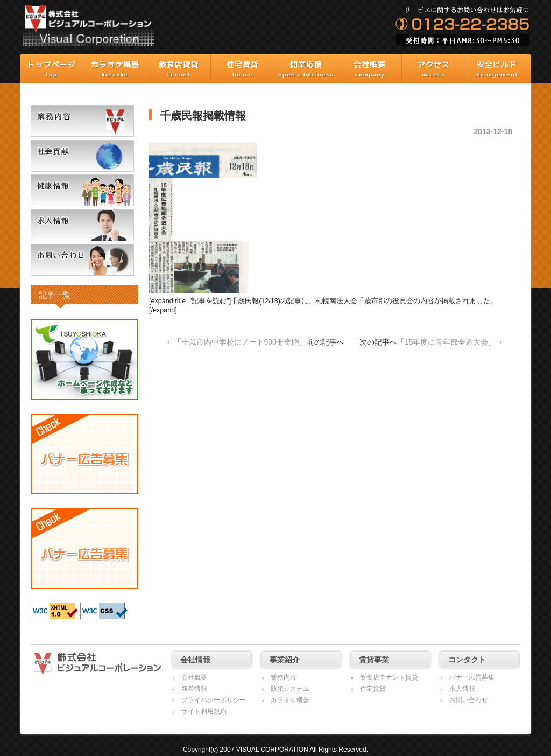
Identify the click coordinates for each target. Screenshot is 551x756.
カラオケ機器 (290, 700)
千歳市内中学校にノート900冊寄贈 (240, 342)
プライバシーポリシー (214, 700)
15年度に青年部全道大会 (447, 342)
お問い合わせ (469, 700)
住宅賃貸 (373, 689)
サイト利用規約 (204, 711)
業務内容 (284, 677)
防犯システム (290, 689)
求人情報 (462, 689)
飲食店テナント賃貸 (389, 677)
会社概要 (194, 677)
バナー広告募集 (472, 677)
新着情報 (194, 689)
